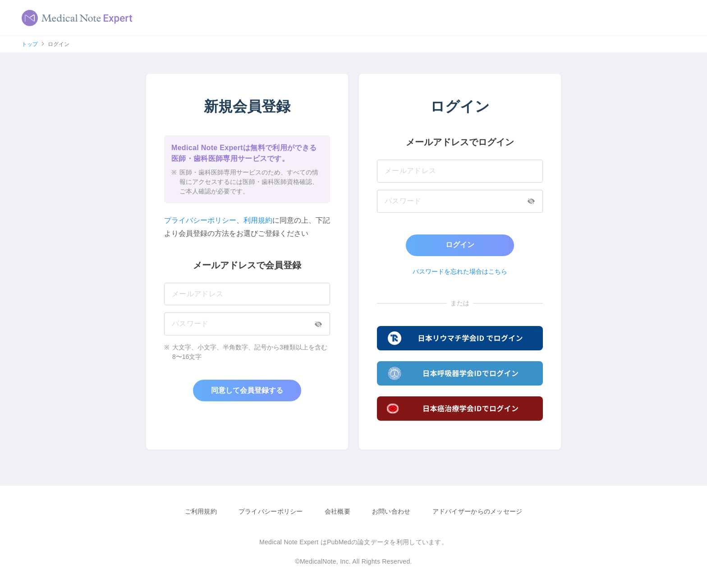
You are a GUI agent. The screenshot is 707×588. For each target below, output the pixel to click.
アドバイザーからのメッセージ (477, 511)
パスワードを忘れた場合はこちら (460, 271)
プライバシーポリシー (200, 220)
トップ (30, 44)
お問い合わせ (391, 511)
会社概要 (337, 511)
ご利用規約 (201, 511)
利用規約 (258, 220)
